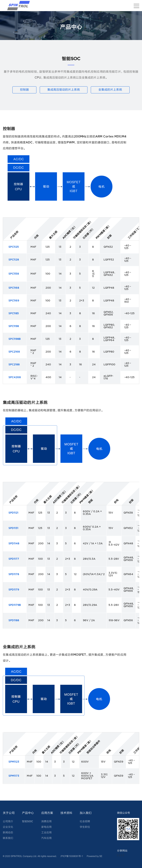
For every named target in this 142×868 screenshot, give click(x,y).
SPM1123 (14, 762)
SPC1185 (14, 313)
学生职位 (85, 827)
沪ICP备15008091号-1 (72, 856)
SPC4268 (15, 377)
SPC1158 (14, 274)
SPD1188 (14, 620)
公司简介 (8, 821)
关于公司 (9, 813)
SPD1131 (13, 528)
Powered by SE (94, 856)
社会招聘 (85, 821)
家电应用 (46, 827)
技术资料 (66, 813)
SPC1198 (14, 326)
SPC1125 (14, 247)
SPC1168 (14, 288)
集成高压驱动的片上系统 (64, 90)
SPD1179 (14, 590)
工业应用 (46, 832)
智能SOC (27, 821)
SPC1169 (14, 301)
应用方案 (47, 813)
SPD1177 (14, 559)
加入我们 (86, 813)
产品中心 (28, 813)
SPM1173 (14, 776)
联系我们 (8, 838)
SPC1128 (14, 260)
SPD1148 (14, 543)
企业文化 (8, 827)
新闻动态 (8, 832)
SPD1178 (14, 574)
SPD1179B (15, 605)
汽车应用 (46, 838)
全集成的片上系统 (111, 90)
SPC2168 (14, 352)
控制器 (24, 90)
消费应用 (46, 821)
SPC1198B (15, 339)
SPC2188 (14, 364)
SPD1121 (13, 513)
